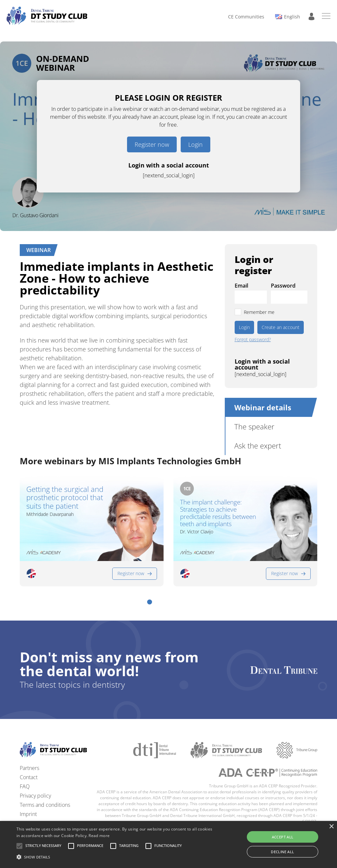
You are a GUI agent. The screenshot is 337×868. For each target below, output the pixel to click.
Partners (29, 768)
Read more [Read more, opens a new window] (99, 836)
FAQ (25, 786)
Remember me (259, 312)
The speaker (254, 426)
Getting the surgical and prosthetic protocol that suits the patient (65, 498)
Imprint (28, 814)
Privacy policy (35, 796)
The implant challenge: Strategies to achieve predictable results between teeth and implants (218, 513)
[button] (150, 602)
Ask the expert (258, 446)
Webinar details (263, 407)
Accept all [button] (283, 837)
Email (241, 286)
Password (283, 286)
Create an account (281, 327)
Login (195, 144)
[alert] (168, 844)
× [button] (331, 827)
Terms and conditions (45, 805)
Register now (152, 144)
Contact (29, 777)
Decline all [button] (282, 852)
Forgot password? (253, 340)
